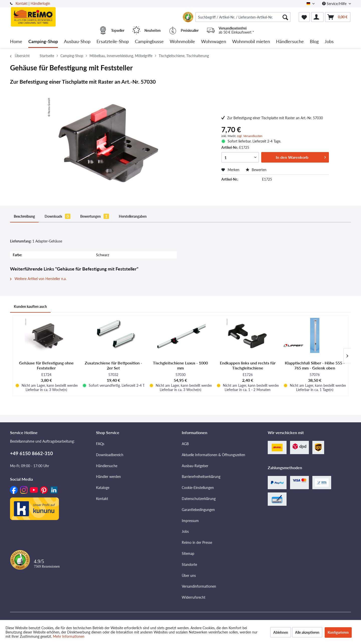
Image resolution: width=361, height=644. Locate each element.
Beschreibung (24, 216)
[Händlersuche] (290, 42)
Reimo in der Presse (197, 542)
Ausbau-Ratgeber (195, 466)
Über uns (189, 575)
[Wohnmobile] (182, 42)
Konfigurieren (338, 632)
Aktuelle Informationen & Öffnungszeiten (213, 455)
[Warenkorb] (338, 17)
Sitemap (188, 553)
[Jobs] (329, 42)
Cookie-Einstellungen (198, 488)
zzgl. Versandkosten (250, 136)
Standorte (189, 564)
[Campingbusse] (149, 42)
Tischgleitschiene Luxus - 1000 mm (180, 365)
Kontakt (22, 3)
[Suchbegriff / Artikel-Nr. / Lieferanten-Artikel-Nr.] (243, 17)
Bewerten (256, 170)
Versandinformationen (199, 586)
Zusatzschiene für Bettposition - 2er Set (113, 365)
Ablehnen (281, 632)
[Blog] (314, 42)
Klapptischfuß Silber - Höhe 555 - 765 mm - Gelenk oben (315, 365)
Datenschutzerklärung (199, 499)
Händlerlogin (40, 3)
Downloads (58, 216)
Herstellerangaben (133, 216)
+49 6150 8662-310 (31, 453)
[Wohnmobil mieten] (251, 42)
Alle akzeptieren (307, 632)
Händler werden (108, 477)
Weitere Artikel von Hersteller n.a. (38, 279)
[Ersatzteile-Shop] (113, 42)
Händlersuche (107, 466)
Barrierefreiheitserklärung (201, 477)
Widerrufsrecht (194, 597)
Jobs (185, 531)
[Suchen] (285, 17)
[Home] (16, 42)
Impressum (190, 521)
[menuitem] (243, 17)
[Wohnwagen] (214, 42)
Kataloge (103, 488)
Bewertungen (95, 216)
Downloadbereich (110, 455)
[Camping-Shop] (43, 42)
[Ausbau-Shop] (77, 42)
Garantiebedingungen (198, 510)
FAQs (100, 444)
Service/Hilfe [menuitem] (335, 4)
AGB (185, 444)
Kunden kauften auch (30, 306)
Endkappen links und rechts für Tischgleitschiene (248, 365)
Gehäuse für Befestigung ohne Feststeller (46, 365)
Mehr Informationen (69, 636)
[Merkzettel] (304, 17)
